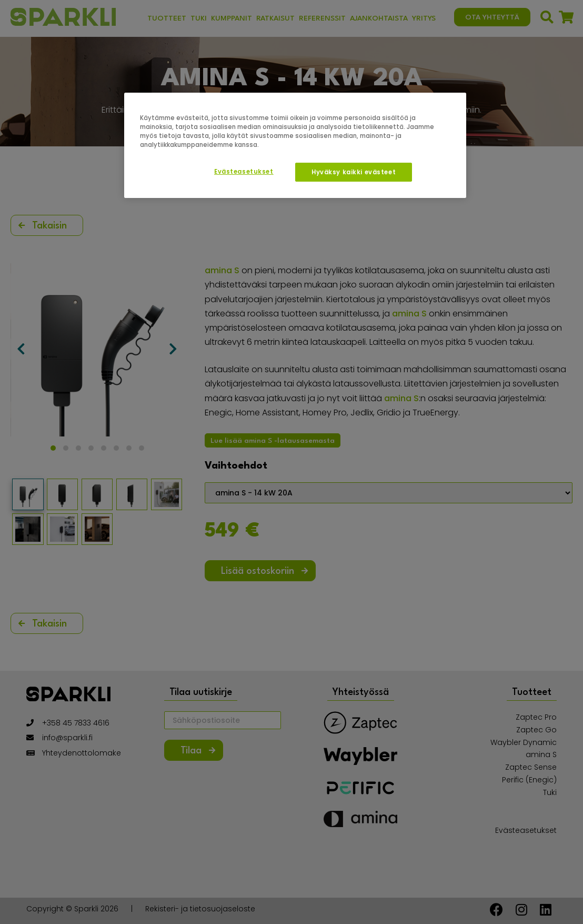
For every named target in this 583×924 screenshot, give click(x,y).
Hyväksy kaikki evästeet (354, 172)
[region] (295, 145)
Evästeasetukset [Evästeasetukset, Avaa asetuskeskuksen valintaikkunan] (244, 172)
